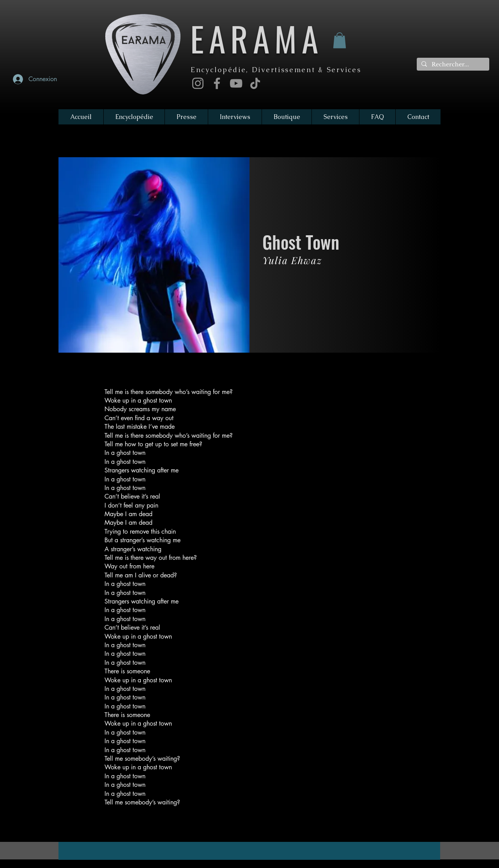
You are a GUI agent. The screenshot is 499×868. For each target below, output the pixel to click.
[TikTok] (255, 83)
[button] (340, 40)
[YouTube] (236, 83)
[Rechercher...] (452, 65)
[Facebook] (217, 83)
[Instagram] (198, 83)
